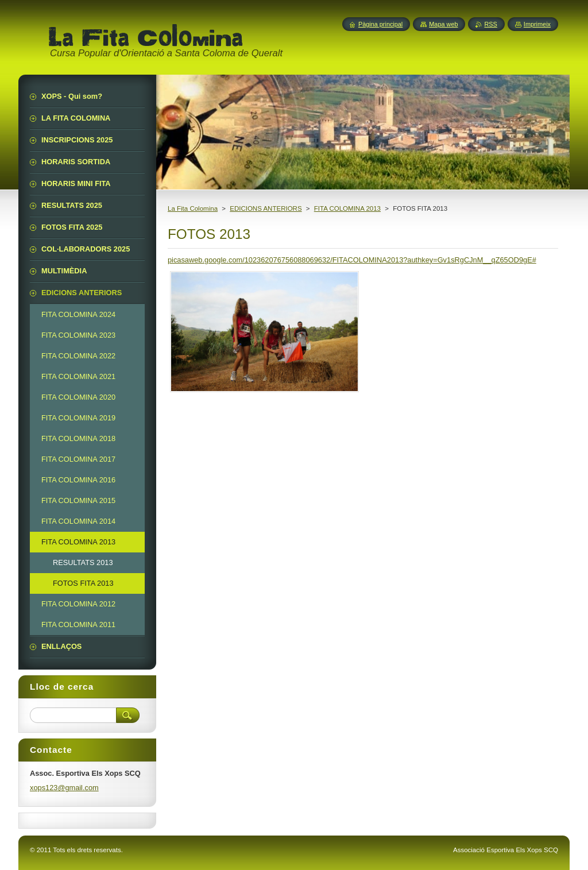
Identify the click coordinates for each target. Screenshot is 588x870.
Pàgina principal (380, 24)
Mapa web (443, 24)
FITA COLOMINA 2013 (347, 208)
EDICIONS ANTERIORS (266, 208)
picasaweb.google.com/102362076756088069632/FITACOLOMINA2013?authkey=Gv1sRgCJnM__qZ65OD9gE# (352, 260)
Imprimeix (537, 24)
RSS (490, 24)
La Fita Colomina (193, 208)
